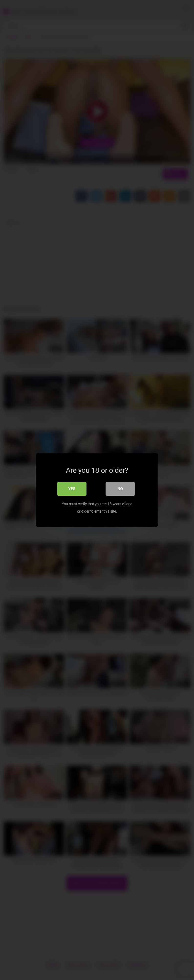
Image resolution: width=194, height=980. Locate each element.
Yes (72, 489)
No (120, 489)
